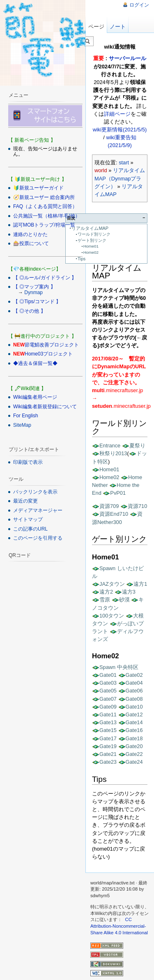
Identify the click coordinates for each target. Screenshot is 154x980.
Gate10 (134, 707)
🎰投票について (31, 243)
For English (26, 416)
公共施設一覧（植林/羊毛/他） (47, 216)
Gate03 (108, 683)
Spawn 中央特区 (119, 667)
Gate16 (134, 730)
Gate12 (134, 715)
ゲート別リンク (92, 240)
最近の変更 (25, 501)
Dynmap (33, 292)
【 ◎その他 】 (29, 311)
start (124, 163)
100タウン (112, 616)
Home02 (91, 252)
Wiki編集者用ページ (35, 397)
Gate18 (134, 738)
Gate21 (108, 754)
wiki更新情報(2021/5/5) (120, 130)
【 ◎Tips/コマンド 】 (37, 302)
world (101, 170)
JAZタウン (112, 584)
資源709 (109, 506)
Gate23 (108, 762)
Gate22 (134, 754)
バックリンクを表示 (35, 492)
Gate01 (108, 675)
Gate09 (108, 707)
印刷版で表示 (28, 462)
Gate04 (134, 683)
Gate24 (134, 762)
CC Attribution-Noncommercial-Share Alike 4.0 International (119, 926)
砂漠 (124, 600)
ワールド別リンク (94, 234)
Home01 (91, 246)
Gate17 (108, 738)
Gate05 (108, 691)
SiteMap (22, 425)
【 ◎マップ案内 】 (34, 287)
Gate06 (134, 691)
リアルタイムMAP (90, 228)
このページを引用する (38, 538)
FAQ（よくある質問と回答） (45, 206)
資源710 (137, 506)
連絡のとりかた (30, 234)
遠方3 (129, 592)
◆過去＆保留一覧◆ (35, 363)
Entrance (110, 446)
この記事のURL (30, 529)
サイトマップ (28, 519)
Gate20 (134, 746)
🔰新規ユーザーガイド (38, 188)
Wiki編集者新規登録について (45, 407)
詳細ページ (117, 114)
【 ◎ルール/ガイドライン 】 (45, 278)
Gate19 (108, 746)
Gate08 (134, 699)
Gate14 (134, 722)
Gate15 (108, 730)
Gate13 (108, 722)
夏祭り (137, 446)
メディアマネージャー (38, 510)
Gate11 (108, 715)
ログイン (139, 5)
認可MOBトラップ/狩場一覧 (44, 225)
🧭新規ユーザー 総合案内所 (44, 197)
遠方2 (106, 592)
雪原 (105, 600)
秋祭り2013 (113, 453)
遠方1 (140, 584)
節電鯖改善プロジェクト (52, 345)
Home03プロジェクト (49, 354)
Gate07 (108, 699)
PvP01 (118, 493)
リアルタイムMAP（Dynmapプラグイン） (120, 178)
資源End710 (114, 514)
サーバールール (128, 58)
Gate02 (134, 675)
